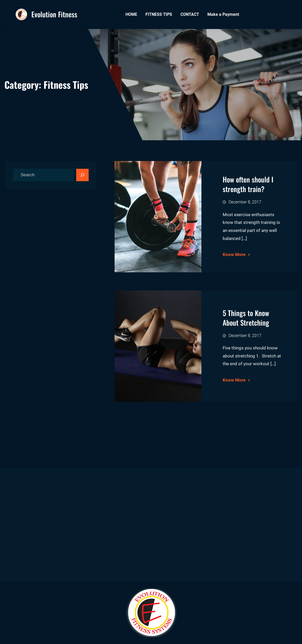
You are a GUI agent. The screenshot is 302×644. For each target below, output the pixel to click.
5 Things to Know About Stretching (246, 318)
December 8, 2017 (245, 202)
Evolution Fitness (54, 14)
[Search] (82, 175)
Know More (234, 254)
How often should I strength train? (248, 184)
